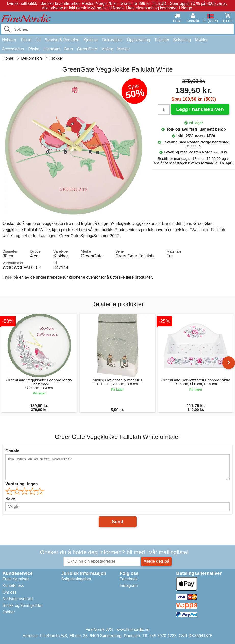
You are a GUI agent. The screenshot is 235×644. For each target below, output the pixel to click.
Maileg (107, 49)
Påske (34, 49)
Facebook (129, 579)
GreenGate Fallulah (135, 256)
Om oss (10, 592)
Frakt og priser (16, 579)
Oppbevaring (139, 40)
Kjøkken (91, 40)
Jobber (9, 612)
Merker (124, 49)
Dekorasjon (112, 40)
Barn (69, 49)
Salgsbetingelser (76, 579)
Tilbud (26, 40)
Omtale (12, 451)
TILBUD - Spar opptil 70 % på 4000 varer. (189, 3)
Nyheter (9, 40)
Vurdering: (22, 484)
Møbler (201, 40)
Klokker (61, 256)
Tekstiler (162, 40)
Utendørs (52, 49)
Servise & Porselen (62, 40)
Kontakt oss (13, 586)
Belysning (182, 40)
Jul (38, 40)
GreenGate (87, 49)
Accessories (13, 49)
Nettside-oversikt (18, 599)
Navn (10, 499)
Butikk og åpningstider (23, 605)
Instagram (129, 586)
